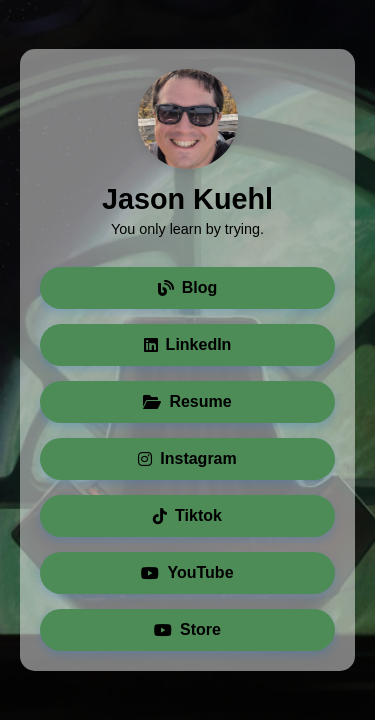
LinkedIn (188, 344)
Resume (187, 401)
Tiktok (187, 515)
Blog (188, 287)
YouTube (187, 572)
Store (187, 629)
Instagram (187, 458)
